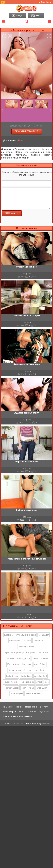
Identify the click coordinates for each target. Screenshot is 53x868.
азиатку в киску (26, 647)
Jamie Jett (43, 652)
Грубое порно (11, 682)
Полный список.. (34, 694)
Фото (21, 712)
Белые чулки (15, 670)
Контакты (31, 712)
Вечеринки (15, 641)
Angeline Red (40, 676)
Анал (20, 140)
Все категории (9, 712)
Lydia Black (26, 676)
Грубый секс (12, 676)
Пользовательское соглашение (17, 716)
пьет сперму (17, 694)
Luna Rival (10, 658)
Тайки (35, 658)
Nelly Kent (40, 670)
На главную (8, 707)
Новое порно (31, 707)
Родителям (44, 712)
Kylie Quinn (42, 688)
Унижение (38, 641)
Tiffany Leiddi (12, 688)
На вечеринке (27, 682)
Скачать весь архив (27, 131)
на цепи (27, 641)
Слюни (45, 658)
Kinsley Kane (13, 664)
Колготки (27, 664)
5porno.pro (20, 724)
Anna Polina (40, 664)
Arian (31, 688)
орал (24, 688)
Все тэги (44, 707)
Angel (39, 682)
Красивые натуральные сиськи (20, 635)
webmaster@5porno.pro (41, 724)
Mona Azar (44, 635)
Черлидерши (23, 658)
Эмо (47, 682)
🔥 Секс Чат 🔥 (45, 2)
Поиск (19, 707)
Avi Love (28, 670)
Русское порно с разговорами (20, 652)
